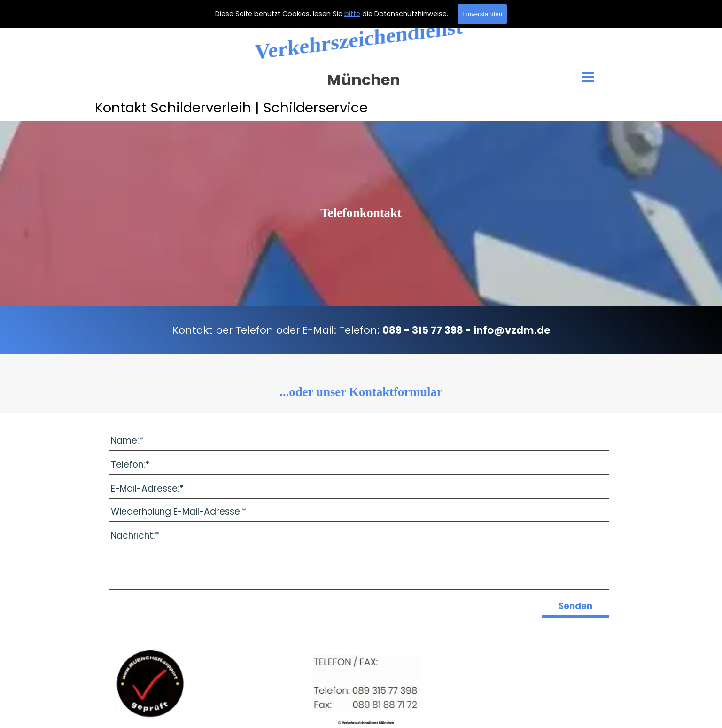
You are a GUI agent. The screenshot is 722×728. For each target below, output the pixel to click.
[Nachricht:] (359, 558)
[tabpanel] (361, 213)
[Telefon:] (359, 465)
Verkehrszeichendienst (359, 39)
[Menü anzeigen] (588, 77)
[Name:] (359, 441)
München (364, 80)
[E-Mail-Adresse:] (359, 489)
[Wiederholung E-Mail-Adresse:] (359, 512)
